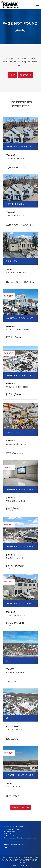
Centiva (24, 865)
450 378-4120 (13, 834)
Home (12, 75)
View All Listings (20, 808)
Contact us (26, 75)
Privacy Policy (16, 861)
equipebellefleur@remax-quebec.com (23, 838)
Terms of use (26, 861)
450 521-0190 (13, 836)
